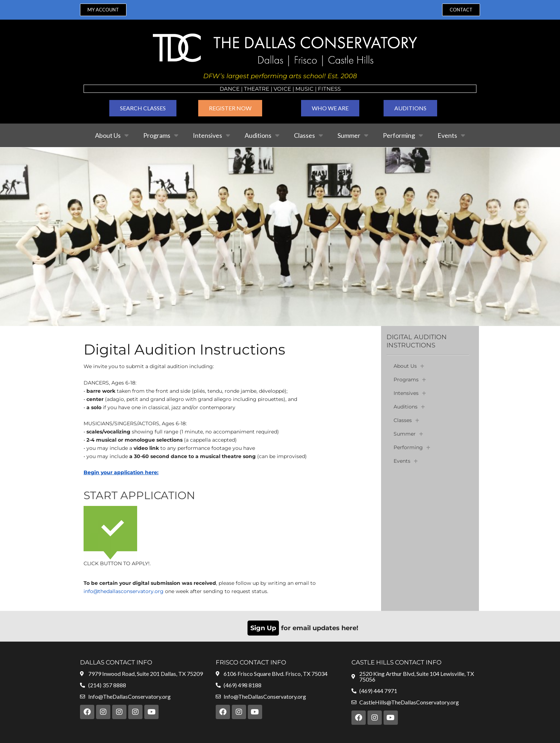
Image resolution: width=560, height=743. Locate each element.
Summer (353, 135)
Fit (322, 89)
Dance (230, 89)
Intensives (212, 135)
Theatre (257, 89)
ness (334, 89)
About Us (112, 135)
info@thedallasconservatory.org (124, 591)
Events (451, 135)
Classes (309, 135)
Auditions (262, 135)
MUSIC (304, 89)
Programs (161, 135)
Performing (403, 135)
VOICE (282, 89)
